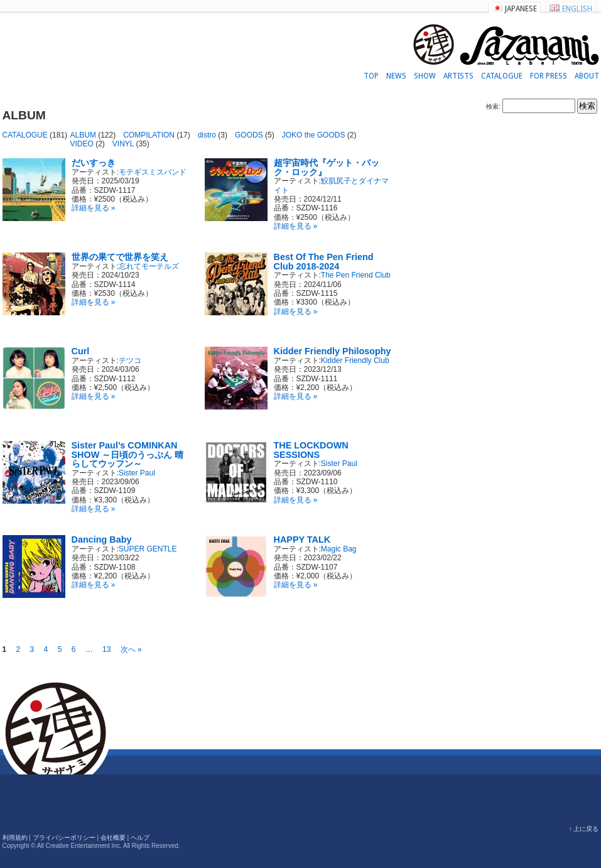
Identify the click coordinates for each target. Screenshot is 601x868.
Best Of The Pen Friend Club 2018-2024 (324, 261)
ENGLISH (577, 9)
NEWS (396, 76)
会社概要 (113, 838)
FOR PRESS (549, 76)
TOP (371, 76)
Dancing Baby (102, 540)
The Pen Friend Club (356, 275)
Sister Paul (137, 473)
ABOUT (587, 76)
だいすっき (94, 163)
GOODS (249, 135)
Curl (81, 351)
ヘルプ (140, 838)
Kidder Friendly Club (355, 361)
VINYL (123, 144)
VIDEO (82, 144)
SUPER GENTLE (148, 549)
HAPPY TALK (302, 540)
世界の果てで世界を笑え (120, 257)
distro (207, 135)
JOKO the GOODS (314, 135)
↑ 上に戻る (584, 829)
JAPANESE (521, 9)
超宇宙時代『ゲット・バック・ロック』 (327, 167)
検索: (493, 106)
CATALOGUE (502, 76)
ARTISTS (458, 76)
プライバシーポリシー (64, 838)
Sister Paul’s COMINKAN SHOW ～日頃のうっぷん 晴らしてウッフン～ (128, 454)
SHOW (425, 76)
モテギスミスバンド (153, 172)
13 (106, 649)
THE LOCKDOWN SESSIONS (311, 450)
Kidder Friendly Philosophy (333, 351)
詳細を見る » (94, 208)
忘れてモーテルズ (149, 266)
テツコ (130, 361)
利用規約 (15, 838)
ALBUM (83, 135)
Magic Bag (339, 549)
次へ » (131, 649)
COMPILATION (149, 135)
